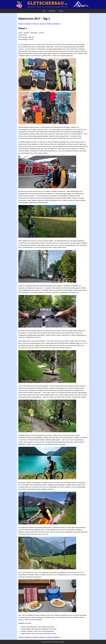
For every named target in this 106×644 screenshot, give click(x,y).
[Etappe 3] (36, 24)
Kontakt (61, 11)
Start (44, 11)
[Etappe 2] (29, 24)
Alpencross (52, 11)
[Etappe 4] (43, 24)
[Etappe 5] (50, 24)
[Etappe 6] (57, 24)
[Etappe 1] (21, 24)
